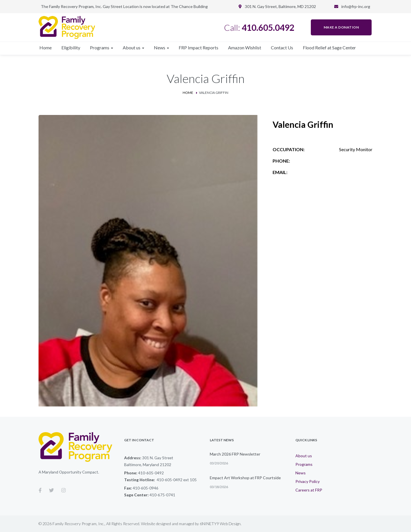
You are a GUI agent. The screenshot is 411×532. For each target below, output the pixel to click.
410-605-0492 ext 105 (177, 480)
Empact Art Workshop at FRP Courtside (245, 478)
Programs (304, 464)
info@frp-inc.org (356, 6)
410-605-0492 (151, 473)
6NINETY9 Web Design (220, 524)
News (301, 473)
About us (304, 456)
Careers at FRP (309, 490)
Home (188, 93)
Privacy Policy (308, 481)
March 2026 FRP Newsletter (235, 454)
